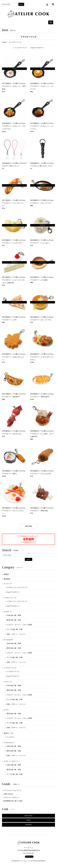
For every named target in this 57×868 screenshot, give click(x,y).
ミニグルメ (11, 737)
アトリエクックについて (12, 790)
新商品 (6, 574)
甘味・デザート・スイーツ (16, 634)
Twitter (28, 820)
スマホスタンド (9, 743)
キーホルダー (9, 640)
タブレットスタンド (11, 761)
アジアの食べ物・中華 (15, 629)
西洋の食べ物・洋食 (14, 620)
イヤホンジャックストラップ (17, 587)
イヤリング (8, 682)
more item (29, 526)
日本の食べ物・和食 (14, 615)
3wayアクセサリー (37, 48)
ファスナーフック (21, 48)
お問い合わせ (8, 794)
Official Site (29, 816)
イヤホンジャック (10, 598)
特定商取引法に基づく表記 (13, 801)
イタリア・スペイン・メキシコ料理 (19, 625)
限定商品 (7, 579)
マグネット (8, 612)
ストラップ (8, 584)
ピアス (6, 710)
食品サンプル (9, 733)
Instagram (28, 825)
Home (4, 42)
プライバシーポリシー (12, 797)
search (21, 4)
